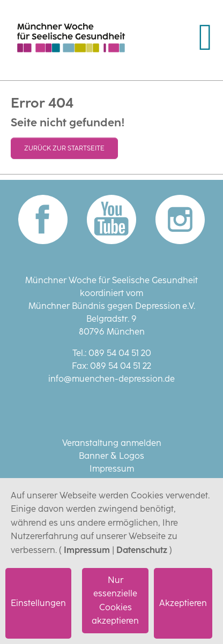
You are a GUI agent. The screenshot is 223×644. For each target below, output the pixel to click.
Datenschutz (142, 550)
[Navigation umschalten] (205, 37)
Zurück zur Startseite (64, 148)
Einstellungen (38, 603)
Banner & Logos (111, 456)
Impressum (87, 550)
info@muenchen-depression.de (111, 379)
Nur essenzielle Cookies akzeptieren (115, 601)
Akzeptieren (183, 603)
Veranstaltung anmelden (112, 443)
